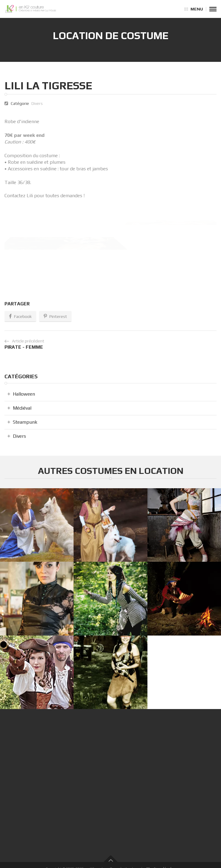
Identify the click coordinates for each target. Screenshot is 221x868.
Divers (37, 103)
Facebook (20, 316)
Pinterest (55, 316)
